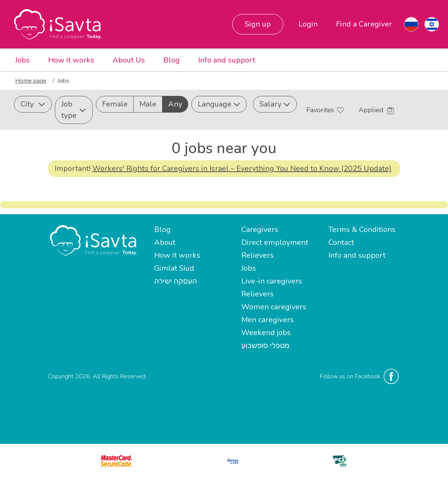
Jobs (23, 60)
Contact (341, 242)
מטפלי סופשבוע (265, 346)
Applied (376, 110)
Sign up (258, 24)
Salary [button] (275, 104)
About (165, 242)
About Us (129, 60)
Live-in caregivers (272, 281)
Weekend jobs (266, 333)
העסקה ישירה (176, 281)
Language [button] (219, 104)
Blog (172, 60)
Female (115, 104)
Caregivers (260, 230)
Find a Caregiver (364, 24)
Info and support (227, 60)
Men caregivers (268, 320)
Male (148, 104)
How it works (71, 60)
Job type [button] (74, 110)
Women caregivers (274, 307)
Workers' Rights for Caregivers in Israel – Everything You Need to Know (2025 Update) (242, 168)
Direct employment (275, 242)
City (33, 104)
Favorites (325, 110)
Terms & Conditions (362, 230)
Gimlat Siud (174, 268)
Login (308, 24)
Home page (31, 81)
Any (175, 104)
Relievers (258, 255)
